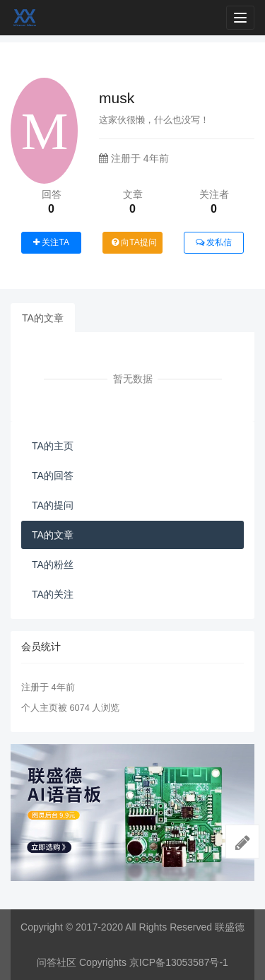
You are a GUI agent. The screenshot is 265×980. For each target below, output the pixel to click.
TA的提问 (53, 505)
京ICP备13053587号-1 (179, 962)
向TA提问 (134, 242)
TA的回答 (53, 476)
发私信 (214, 242)
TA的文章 (43, 318)
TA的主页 (53, 446)
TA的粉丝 (53, 565)
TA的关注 (53, 594)
